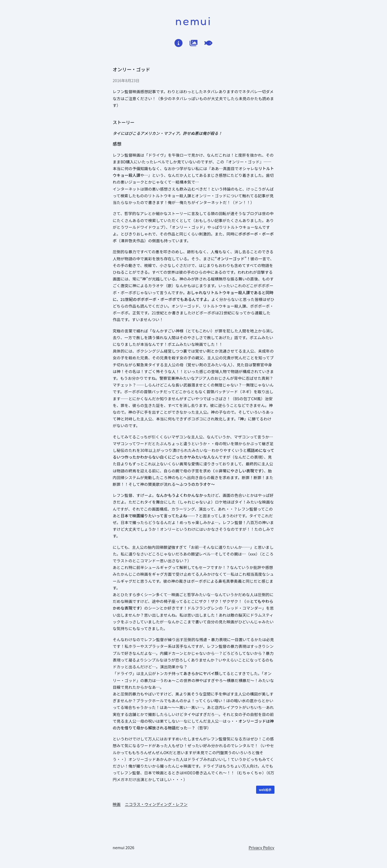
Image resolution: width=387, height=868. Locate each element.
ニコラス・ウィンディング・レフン (156, 804)
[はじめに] (179, 43)
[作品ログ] (194, 43)
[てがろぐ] (208, 43)
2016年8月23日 (126, 80)
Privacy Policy (261, 847)
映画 (117, 804)
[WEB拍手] (265, 790)
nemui (193, 21)
